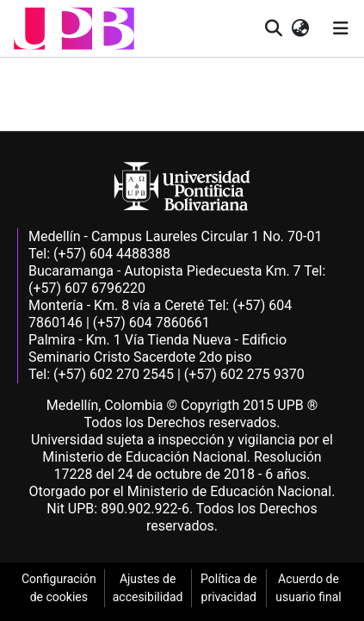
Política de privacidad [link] (228, 588)
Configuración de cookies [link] (59, 588)
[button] (74, 28)
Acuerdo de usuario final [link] (308, 588)
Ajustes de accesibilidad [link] (148, 588)
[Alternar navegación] (341, 28)
